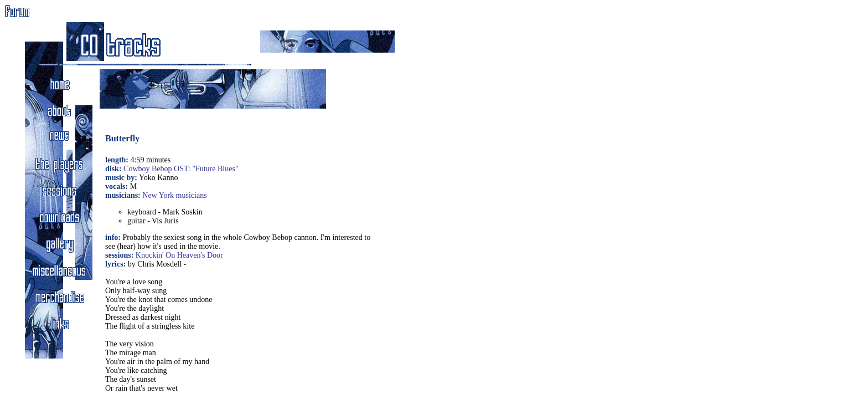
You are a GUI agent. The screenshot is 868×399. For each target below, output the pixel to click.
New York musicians (174, 195)
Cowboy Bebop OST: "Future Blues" (181, 169)
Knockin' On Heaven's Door (179, 255)
